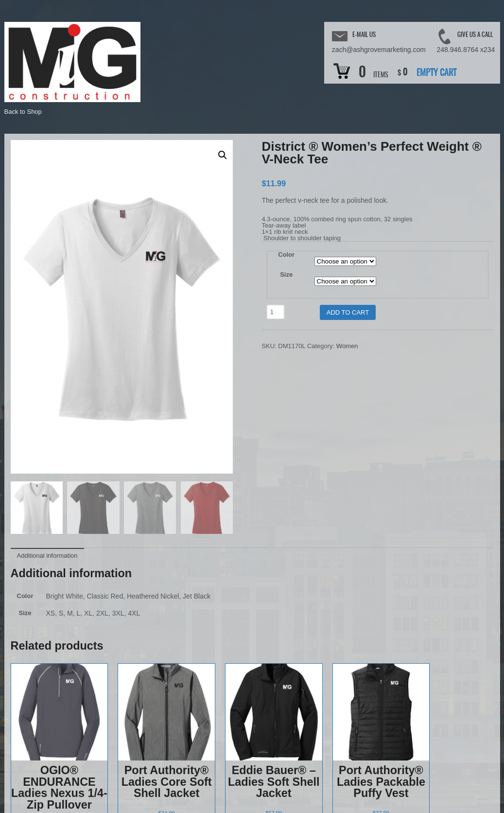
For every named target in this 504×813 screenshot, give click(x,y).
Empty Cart (436, 73)
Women (347, 346)
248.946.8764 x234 (466, 50)
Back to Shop (23, 112)
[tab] (47, 378)
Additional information (47, 379)
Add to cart (348, 312)
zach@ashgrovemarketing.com (379, 50)
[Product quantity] (276, 312)
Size (286, 274)
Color (286, 255)
